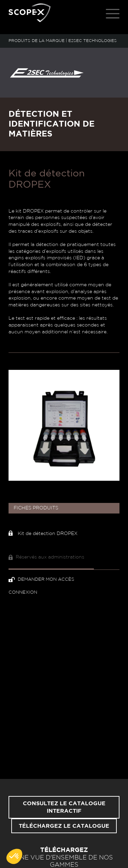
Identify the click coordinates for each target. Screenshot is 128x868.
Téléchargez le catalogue (64, 826)
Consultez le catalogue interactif (64, 807)
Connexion (23, 592)
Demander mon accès (41, 580)
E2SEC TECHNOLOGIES (93, 41)
